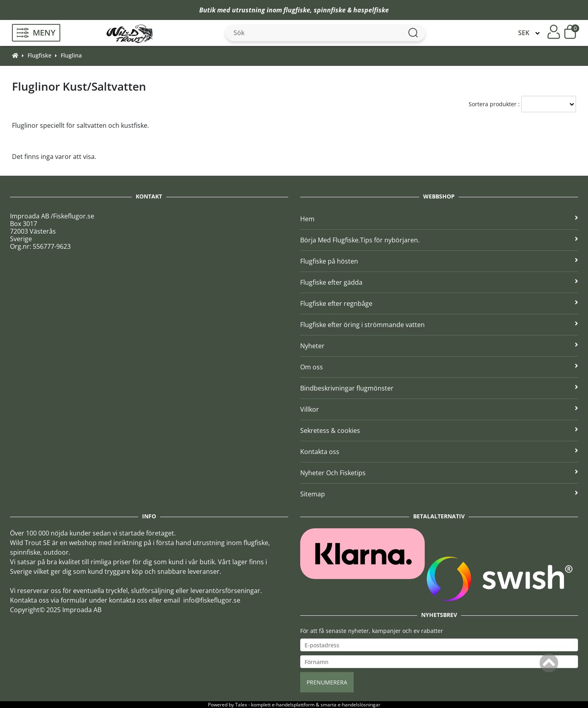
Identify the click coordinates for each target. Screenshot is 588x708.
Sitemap (439, 494)
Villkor (439, 409)
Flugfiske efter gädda (439, 282)
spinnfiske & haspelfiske (351, 10)
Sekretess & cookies (439, 430)
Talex (241, 705)
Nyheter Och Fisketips (439, 473)
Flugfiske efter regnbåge (439, 303)
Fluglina (71, 55)
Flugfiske (40, 55)
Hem (439, 219)
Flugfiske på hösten (439, 261)
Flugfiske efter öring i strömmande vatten (439, 325)
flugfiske (297, 10)
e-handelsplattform (293, 705)
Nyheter (439, 346)
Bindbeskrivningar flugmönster (439, 388)
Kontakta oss (439, 452)
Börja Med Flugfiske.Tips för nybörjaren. (439, 240)
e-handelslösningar (359, 705)
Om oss (439, 367)
